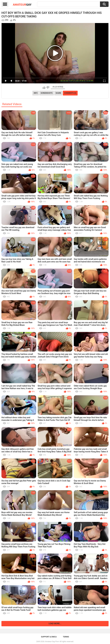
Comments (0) (70, 93)
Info (36, 93)
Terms (66, 637)
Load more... (55, 624)
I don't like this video (48, 88)
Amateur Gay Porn (52, 642)
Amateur (22, 4)
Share (58, 93)
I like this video (44, 88)
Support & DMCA (49, 637)
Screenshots (47, 93)
